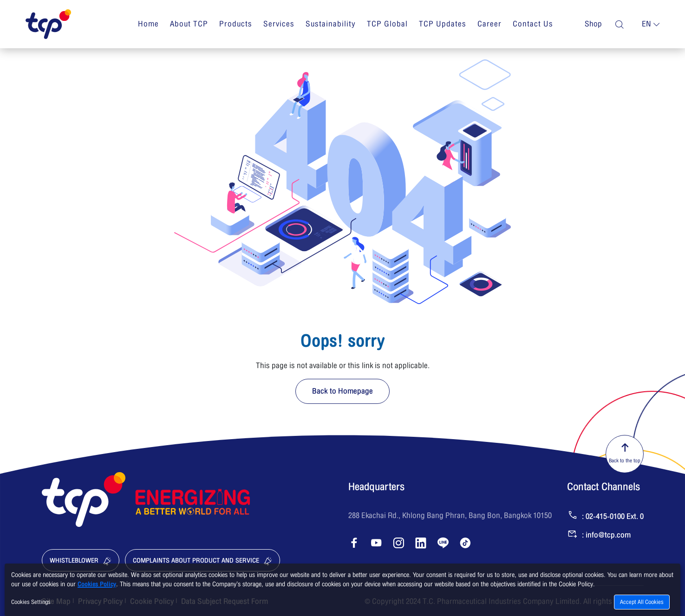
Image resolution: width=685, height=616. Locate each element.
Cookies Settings (31, 602)
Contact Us (533, 24)
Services (279, 24)
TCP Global (387, 24)
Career (489, 24)
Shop (593, 24)
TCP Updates (443, 24)
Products (236, 24)
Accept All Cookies (642, 602)
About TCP (189, 24)
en (646, 24)
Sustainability (331, 24)
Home (148, 24)
